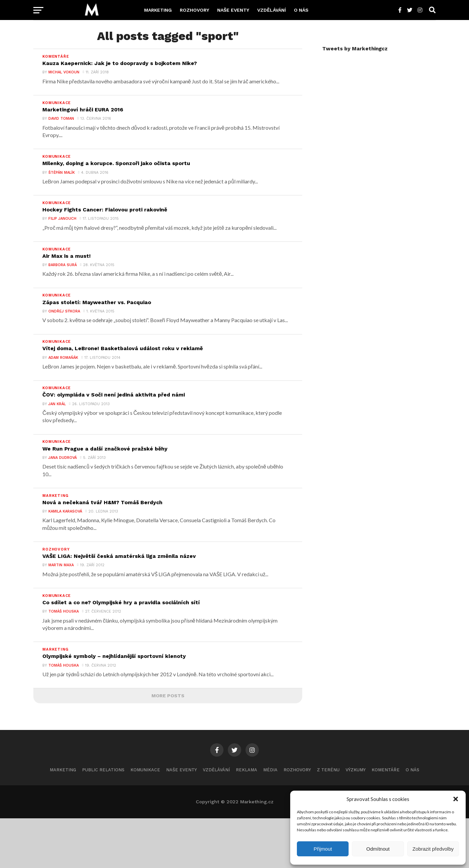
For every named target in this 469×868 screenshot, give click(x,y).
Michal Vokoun (60, 76)
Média (270, 819)
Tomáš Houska (60, 657)
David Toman (58, 126)
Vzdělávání (272, 10)
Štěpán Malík (58, 184)
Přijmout (323, 849)
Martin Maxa (57, 607)
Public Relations (103, 819)
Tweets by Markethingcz (355, 49)
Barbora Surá (59, 284)
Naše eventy (233, 10)
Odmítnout (378, 849)
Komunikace (145, 819)
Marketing (158, 10)
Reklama (247, 819)
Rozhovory (194, 10)
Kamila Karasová (62, 550)
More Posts (168, 745)
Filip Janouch (59, 234)
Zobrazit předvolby (433, 849)
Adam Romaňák (60, 384)
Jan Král (53, 435)
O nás (301, 10)
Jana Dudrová (59, 492)
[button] (456, 799)
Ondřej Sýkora (61, 334)
